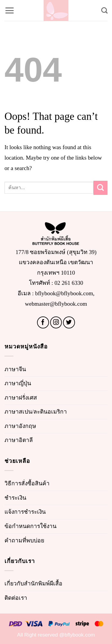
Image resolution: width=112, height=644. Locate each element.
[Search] (104, 10)
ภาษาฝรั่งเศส (21, 398)
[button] (9, 10)
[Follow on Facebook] (43, 322)
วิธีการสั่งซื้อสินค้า (27, 483)
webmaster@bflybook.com (56, 304)
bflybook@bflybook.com (64, 293)
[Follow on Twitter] (69, 322)
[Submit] (101, 188)
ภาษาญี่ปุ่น (18, 383)
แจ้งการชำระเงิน (25, 512)
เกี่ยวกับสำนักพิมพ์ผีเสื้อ (33, 583)
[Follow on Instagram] (56, 322)
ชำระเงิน (15, 498)
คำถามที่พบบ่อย (24, 540)
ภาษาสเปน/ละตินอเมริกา (36, 412)
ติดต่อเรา (16, 598)
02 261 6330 (69, 283)
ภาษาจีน (15, 369)
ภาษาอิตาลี (19, 440)
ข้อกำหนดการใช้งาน (30, 526)
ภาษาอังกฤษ (20, 426)
